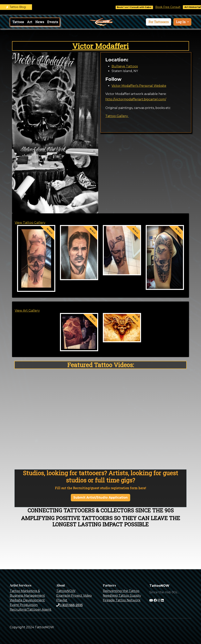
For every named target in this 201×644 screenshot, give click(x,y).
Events (53, 22)
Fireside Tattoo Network (122, 600)
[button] (159, 22)
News (40, 22)
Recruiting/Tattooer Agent (31, 610)
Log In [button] (181, 22)
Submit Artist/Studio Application (100, 498)
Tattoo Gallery (117, 116)
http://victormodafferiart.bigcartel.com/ (136, 99)
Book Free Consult (174, 7)
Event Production (24, 605)
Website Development (27, 600)
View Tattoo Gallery (30, 223)
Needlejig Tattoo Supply (122, 596)
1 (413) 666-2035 (69, 605)
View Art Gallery (27, 311)
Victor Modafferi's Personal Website (139, 86)
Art (30, 22)
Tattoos (18, 22)
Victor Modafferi (101, 46)
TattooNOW (66, 591)
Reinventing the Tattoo (121, 591)
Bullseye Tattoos (125, 66)
